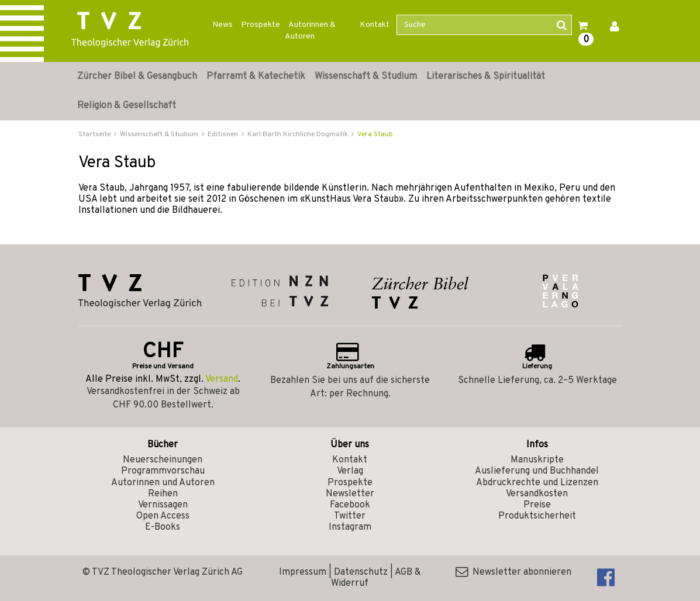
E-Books (163, 527)
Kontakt (375, 25)
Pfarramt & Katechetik (256, 77)
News (223, 25)
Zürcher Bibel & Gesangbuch (137, 77)
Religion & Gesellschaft (127, 106)
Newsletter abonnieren (513, 572)
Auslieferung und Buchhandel (537, 471)
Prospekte (261, 25)
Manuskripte (537, 460)
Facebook (350, 505)
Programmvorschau (163, 471)
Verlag (350, 471)
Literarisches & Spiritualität (486, 77)
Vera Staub (375, 134)
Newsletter (350, 494)
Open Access (163, 516)
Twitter (350, 516)
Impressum (303, 572)
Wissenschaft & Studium (366, 77)
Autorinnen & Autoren (310, 31)
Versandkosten (537, 494)
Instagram (350, 527)
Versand (222, 379)
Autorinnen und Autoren (163, 483)
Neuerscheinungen (163, 460)
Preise (537, 505)
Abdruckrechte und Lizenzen (537, 483)
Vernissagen (163, 505)
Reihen (163, 494)
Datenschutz (361, 572)
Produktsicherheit (537, 516)
